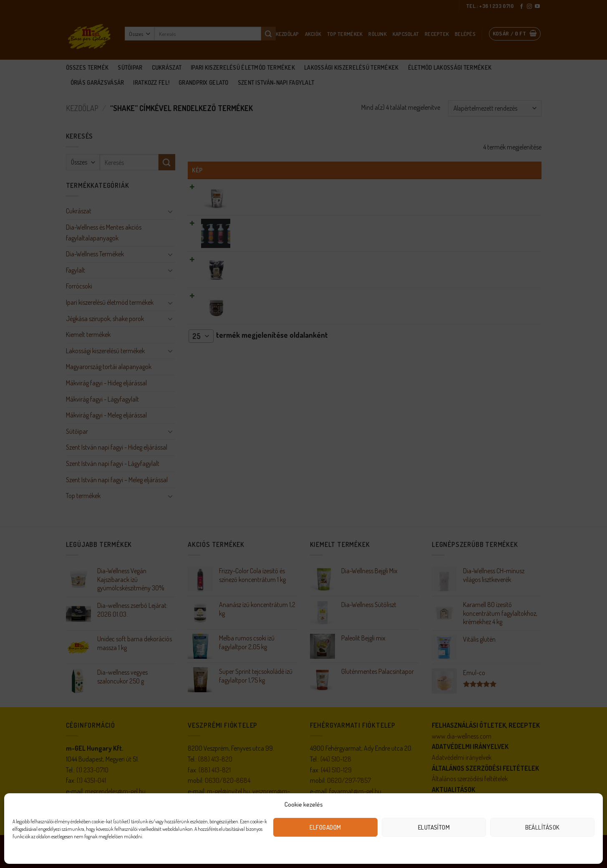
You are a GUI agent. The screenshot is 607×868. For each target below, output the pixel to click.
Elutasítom (434, 827)
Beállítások (543, 827)
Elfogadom (325, 827)
